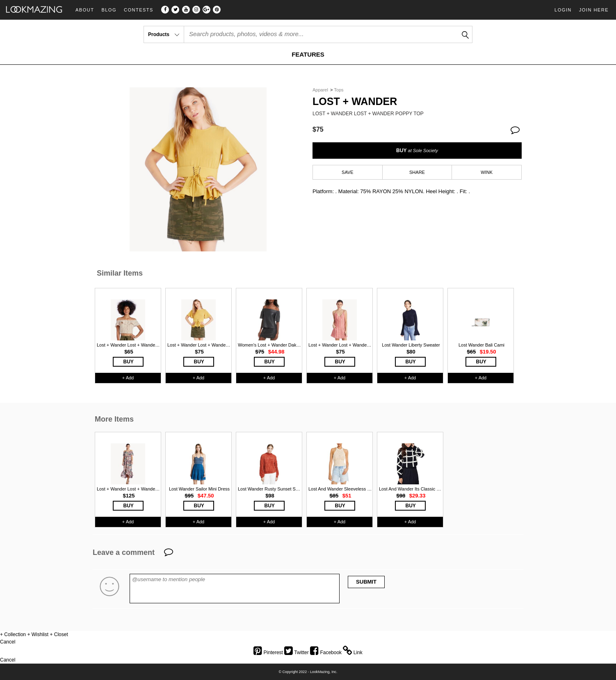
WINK (487, 172)
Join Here (594, 10)
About (85, 10)
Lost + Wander (355, 102)
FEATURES (308, 54)
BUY (417, 151)
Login (563, 10)
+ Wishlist (38, 634)
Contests (139, 10)
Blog (109, 10)
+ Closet (59, 634)
